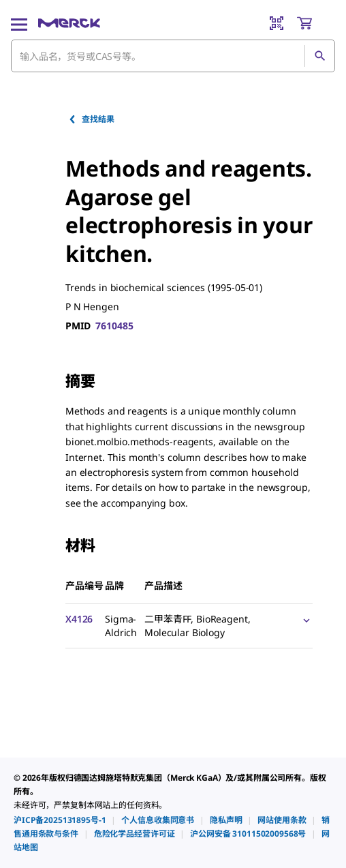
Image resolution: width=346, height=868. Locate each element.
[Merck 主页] (69, 23)
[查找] (319, 56)
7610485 (114, 326)
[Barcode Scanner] (277, 23)
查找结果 (91, 119)
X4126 (79, 619)
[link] (60, 820)
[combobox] (173, 56)
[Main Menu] (19, 23)
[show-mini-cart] (315, 23)
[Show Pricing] (304, 620)
